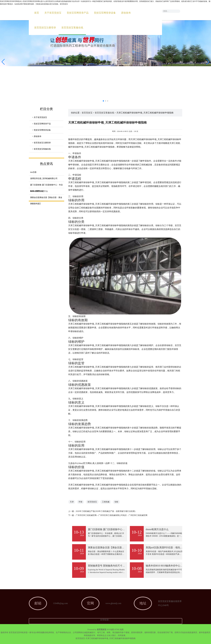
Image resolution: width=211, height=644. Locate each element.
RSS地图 (110, 630)
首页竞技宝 (87, 113)
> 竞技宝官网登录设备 (41, 130)
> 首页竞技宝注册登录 (41, 143)
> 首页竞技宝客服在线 (41, 149)
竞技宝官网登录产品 (78, 13)
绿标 (116, 502)
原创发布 (126, 13)
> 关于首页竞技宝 (39, 117)
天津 (72, 502)
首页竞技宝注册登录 (45, 28)
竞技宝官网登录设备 (105, 13)
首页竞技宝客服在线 (72, 28)
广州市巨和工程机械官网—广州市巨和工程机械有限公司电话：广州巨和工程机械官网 (112, 515)
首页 (37, 13)
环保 (80, 502)
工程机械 (106, 502)
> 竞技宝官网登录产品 (41, 124)
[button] (208, 62)
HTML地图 (119, 630)
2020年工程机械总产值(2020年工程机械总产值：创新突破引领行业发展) (106, 511)
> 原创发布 (37, 136)
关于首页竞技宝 (53, 13)
